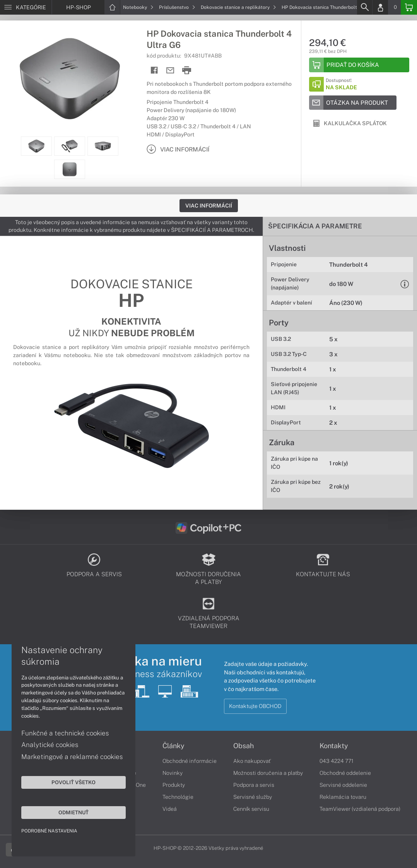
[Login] (380, 7)
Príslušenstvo (177, 7)
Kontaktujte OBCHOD (255, 706)
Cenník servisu (251, 809)
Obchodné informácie (190, 761)
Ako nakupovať (252, 761)
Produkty (174, 785)
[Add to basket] (359, 65)
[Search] (364, 7)
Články (173, 746)
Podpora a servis (254, 785)
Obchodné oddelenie (345, 773)
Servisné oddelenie (343, 785)
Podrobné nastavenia (49, 831)
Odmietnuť (73, 812)
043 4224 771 (337, 761)
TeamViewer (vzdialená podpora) (360, 809)
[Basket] (409, 7)
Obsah (244, 746)
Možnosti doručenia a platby (268, 773)
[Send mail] (170, 71)
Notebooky (138, 7)
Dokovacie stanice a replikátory (238, 7)
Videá (170, 809)
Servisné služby (253, 797)
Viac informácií (209, 206)
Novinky (173, 773)
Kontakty (334, 746)
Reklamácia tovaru (343, 797)
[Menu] (26, 7)
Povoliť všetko (73, 782)
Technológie (178, 797)
